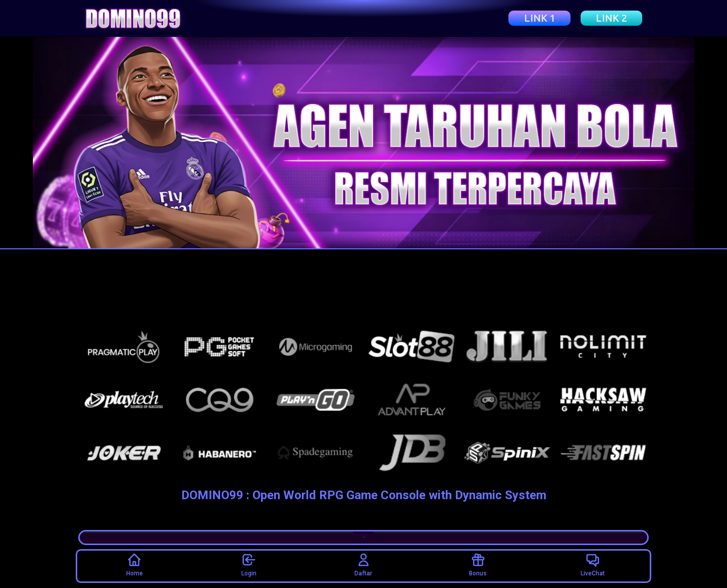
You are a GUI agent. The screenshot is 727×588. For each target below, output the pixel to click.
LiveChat (593, 564)
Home (135, 564)
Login (249, 564)
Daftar (363, 564)
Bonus (478, 564)
